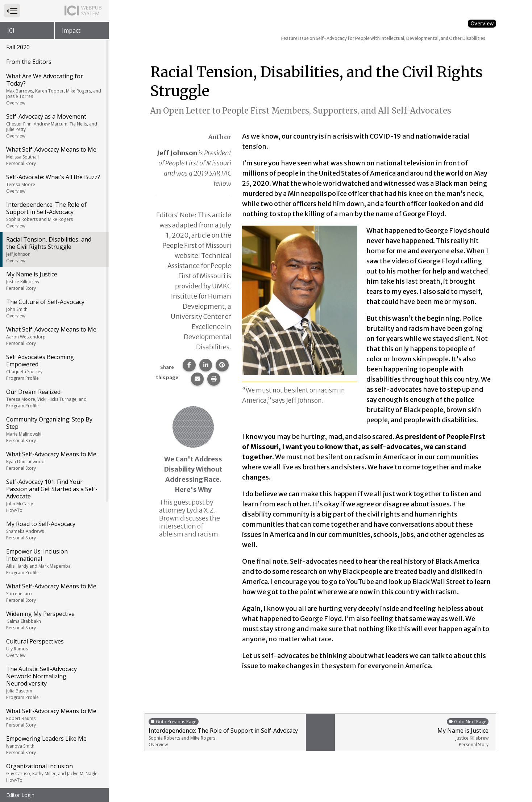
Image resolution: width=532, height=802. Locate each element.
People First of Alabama (54, 784)
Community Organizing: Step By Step (54, 324)
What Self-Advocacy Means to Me (54, 50)
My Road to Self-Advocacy (54, 424)
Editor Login (20, 795)
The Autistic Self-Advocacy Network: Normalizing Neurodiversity (54, 577)
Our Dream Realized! (54, 292)
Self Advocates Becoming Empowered (54, 261)
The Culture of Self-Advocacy (54, 202)
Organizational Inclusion (54, 667)
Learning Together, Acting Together (54, 698)
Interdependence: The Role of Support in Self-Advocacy (54, 109)
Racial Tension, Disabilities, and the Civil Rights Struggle (54, 144)
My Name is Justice (54, 175)
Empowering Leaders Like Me (54, 639)
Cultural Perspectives (54, 542)
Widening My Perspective (54, 514)
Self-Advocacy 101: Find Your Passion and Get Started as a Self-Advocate (54, 390)
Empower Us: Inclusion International (54, 456)
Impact (71, 30)
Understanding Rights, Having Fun (54, 729)
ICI (11, 30)
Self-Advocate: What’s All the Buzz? (54, 78)
